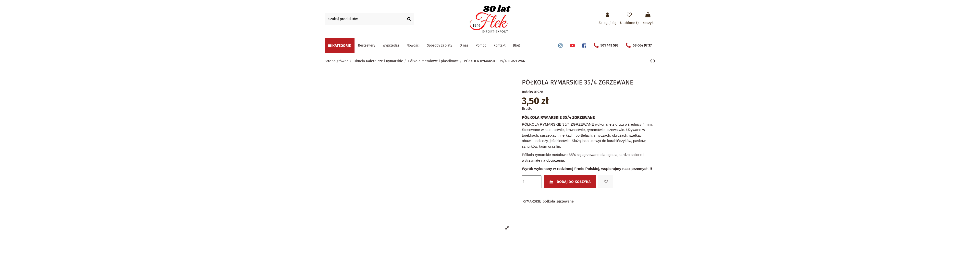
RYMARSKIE (532, 201)
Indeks (527, 92)
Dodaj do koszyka (570, 182)
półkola (549, 201)
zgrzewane (565, 201)
